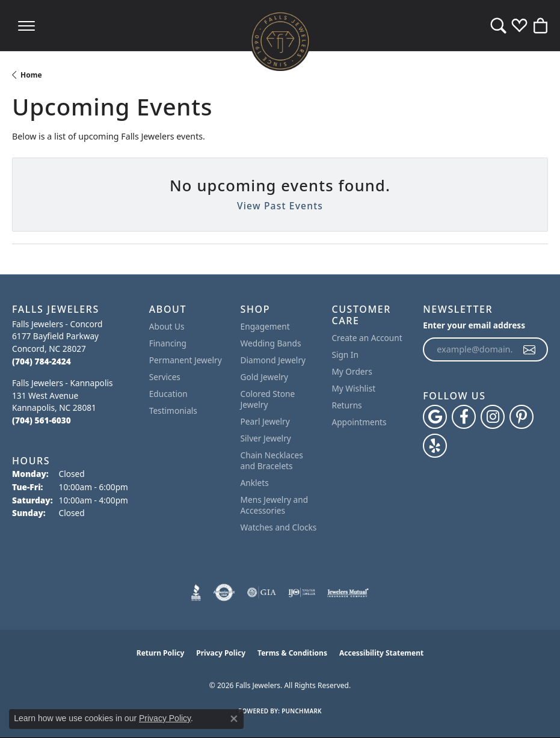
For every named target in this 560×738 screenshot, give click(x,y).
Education (168, 394)
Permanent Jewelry (186, 360)
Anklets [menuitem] (255, 483)
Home (31, 75)
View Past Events (280, 206)
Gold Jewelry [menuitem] (265, 377)
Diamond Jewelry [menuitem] (273, 360)
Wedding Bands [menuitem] (271, 343)
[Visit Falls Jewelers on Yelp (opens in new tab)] (435, 446)
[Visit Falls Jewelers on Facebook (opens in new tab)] (464, 417)
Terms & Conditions (292, 653)
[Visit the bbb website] (196, 592)
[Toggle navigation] (26, 26)
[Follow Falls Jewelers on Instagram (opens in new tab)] (493, 417)
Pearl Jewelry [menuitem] (265, 421)
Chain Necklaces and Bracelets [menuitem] (272, 460)
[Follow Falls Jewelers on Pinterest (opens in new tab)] (522, 417)
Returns (346, 405)
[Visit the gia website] (262, 592)
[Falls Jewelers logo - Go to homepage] (280, 41)
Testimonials (173, 411)
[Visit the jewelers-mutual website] (348, 592)
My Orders (352, 371)
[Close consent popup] (234, 719)
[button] (498, 26)
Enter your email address (474, 325)
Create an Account (367, 338)
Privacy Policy (221, 653)
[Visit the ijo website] (302, 592)
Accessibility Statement (381, 653)
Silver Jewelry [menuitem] (266, 438)
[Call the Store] (42, 361)
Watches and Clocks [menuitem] (279, 527)
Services (165, 377)
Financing (168, 343)
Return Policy (161, 653)
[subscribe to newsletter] (530, 349)
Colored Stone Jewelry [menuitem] (268, 399)
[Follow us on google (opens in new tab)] (435, 417)
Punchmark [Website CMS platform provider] (302, 711)
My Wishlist (353, 388)
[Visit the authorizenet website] (224, 592)
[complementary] (473, 672)
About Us (167, 326)
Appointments (359, 422)
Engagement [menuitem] (265, 326)
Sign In (345, 355)
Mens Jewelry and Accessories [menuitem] (275, 505)
